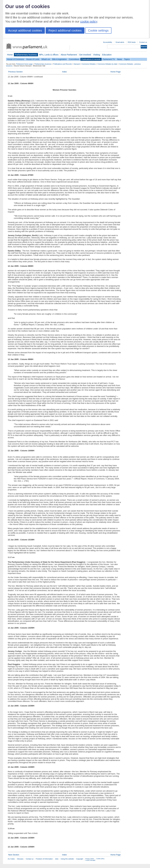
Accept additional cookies (25, 30)
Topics (127, 59)
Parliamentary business (26, 55)
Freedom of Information (44, 859)
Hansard (77, 64)
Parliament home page (24, 64)
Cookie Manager (90, 860)
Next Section (14, 855)
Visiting (97, 55)
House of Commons (16, 59)
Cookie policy (100, 859)
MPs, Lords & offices (49, 55)
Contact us (143, 42)
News (120, 59)
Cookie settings (98, 30)
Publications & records (91, 59)
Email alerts (120, 42)
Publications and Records (62, 64)
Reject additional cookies (65, 30)
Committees (74, 59)
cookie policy (89, 21)
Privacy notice (90, 859)
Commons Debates (89, 64)
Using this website (67, 859)
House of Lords (33, 59)
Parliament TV (109, 59)
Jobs (57, 859)
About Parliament (69, 55)
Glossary (20, 859)
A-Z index (11, 859)
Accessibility (108, 42)
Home (10, 55)
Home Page (115, 72)
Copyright (80, 859)
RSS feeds (132, 42)
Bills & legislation (59, 59)
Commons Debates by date (107, 64)
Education (107, 55)
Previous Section (15, 72)
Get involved (85, 55)
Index (64, 72)
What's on (46, 59)
